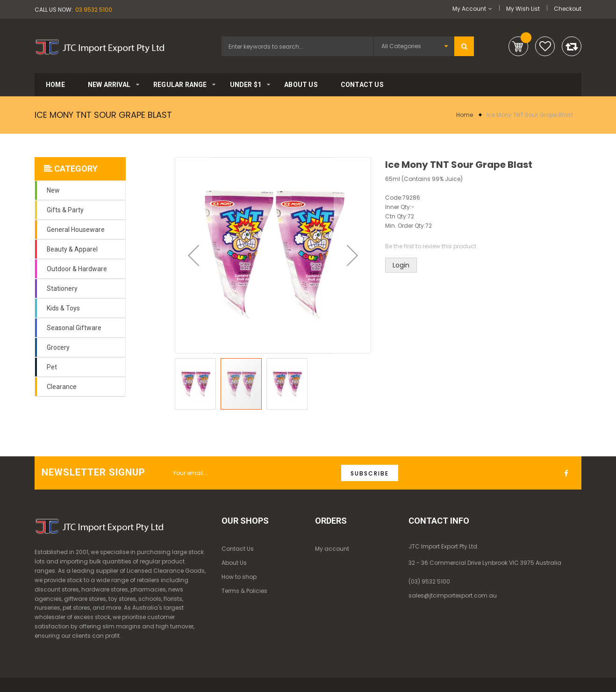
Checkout (568, 9)
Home (465, 115)
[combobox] (297, 46)
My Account (469, 9)
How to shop (239, 577)
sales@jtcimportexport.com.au (453, 595)
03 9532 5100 (94, 10)
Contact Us (238, 549)
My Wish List (523, 9)
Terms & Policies (244, 591)
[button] (193, 255)
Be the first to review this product (431, 246)
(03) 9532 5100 (429, 581)
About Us (234, 563)
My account (332, 549)
